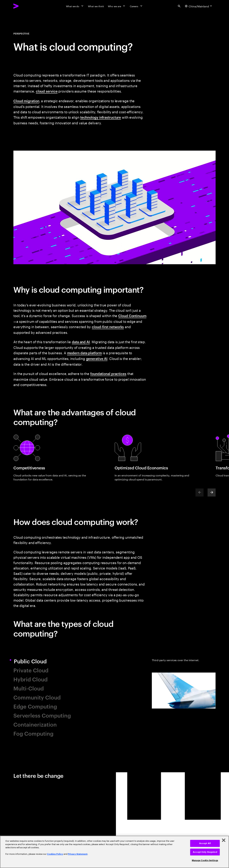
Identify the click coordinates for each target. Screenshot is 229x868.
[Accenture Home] (24, 6)
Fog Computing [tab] (33, 733)
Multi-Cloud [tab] (29, 688)
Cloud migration (26, 101)
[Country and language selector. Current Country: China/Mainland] (199, 6)
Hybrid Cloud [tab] (30, 679)
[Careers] (136, 6)
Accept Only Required (205, 852)
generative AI (97, 358)
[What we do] (75, 6)
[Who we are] (117, 6)
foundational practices (108, 374)
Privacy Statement (78, 854)
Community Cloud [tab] (37, 697)
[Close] (224, 840)
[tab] (184, 698)
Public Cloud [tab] (34, 661)
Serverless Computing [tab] (42, 715)
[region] (115, 852)
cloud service (47, 91)
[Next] (212, 492)
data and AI (81, 342)
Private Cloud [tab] (31, 670)
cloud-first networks (108, 327)
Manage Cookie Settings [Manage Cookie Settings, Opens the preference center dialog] (205, 860)
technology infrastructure (101, 117)
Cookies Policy (55, 854)
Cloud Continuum (132, 316)
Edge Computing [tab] (35, 706)
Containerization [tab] (35, 724)
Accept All (205, 843)
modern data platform (85, 353)
